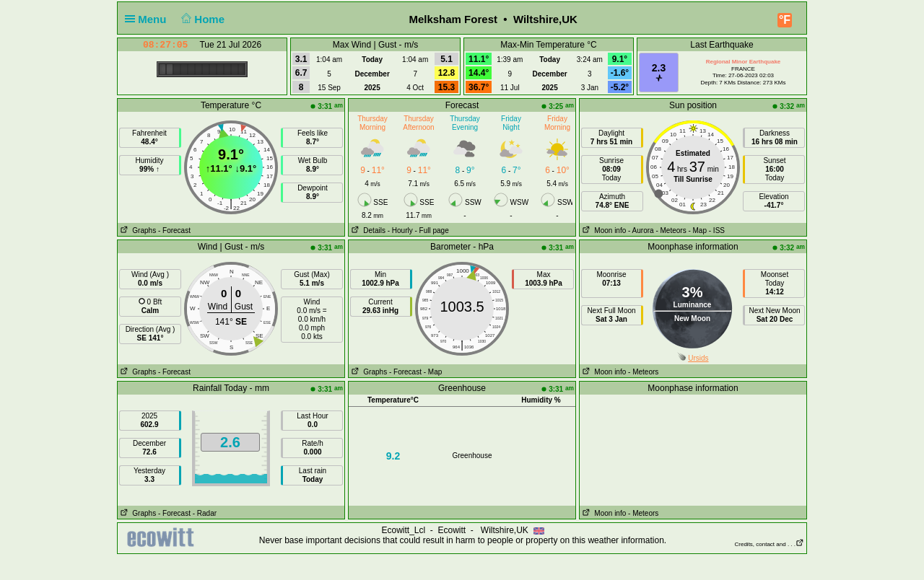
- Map (697, 230)
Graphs (137, 230)
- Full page (431, 230)
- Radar (205, 513)
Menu (149, 19)
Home (202, 19)
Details (367, 230)
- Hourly (400, 230)
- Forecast (174, 230)
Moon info (603, 230)
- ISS (717, 230)
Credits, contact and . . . (770, 544)
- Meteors (671, 230)
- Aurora (641, 230)
